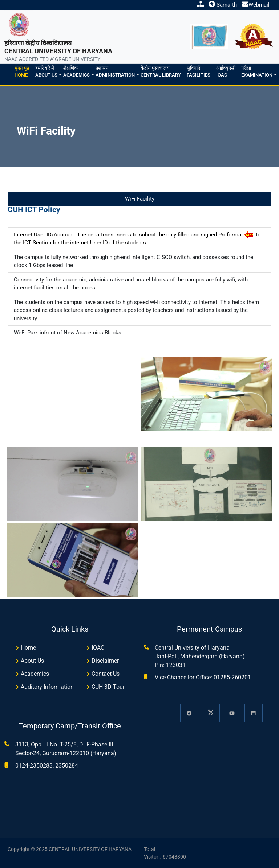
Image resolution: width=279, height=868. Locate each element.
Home (28, 648)
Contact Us (106, 674)
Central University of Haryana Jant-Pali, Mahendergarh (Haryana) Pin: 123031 (200, 656)
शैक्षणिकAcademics (76, 72)
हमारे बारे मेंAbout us (46, 72)
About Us (32, 661)
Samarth (223, 5)
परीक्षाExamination (257, 72)
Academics (35, 674)
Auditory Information (47, 687)
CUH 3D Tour (108, 687)
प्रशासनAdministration (115, 72)
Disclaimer (105, 661)
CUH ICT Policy (34, 210)
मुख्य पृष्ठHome (22, 72)
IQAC (98, 648)
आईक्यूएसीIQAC (226, 72)
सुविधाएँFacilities (199, 72)
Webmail (256, 5)
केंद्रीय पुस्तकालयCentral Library (161, 72)
